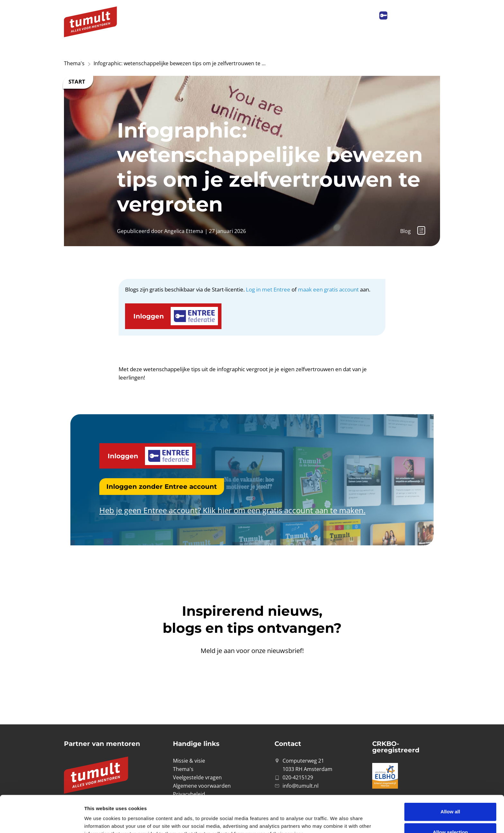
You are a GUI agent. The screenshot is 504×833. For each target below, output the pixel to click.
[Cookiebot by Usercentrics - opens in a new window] (42, 820)
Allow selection (450, 796)
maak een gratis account (328, 289)
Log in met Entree (268, 289)
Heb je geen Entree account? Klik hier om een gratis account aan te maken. (232, 510)
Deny (450, 816)
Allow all (450, 775)
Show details (337, 818)
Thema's (74, 63)
